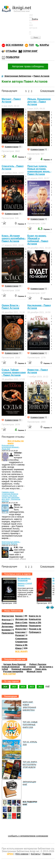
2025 (14, 687)
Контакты (35, 854)
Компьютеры (36, 619)
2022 (40, 687)
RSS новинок (22, 854)
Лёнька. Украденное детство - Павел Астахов (39, 102)
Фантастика (8, 616)
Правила (47, 854)
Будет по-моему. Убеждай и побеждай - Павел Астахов (38, 240)
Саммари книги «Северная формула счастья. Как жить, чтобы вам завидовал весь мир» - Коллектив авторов (11, 496)
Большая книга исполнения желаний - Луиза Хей (10, 447)
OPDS (10, 854)
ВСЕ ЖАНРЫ (22, 651)
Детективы (7, 627)
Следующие (47, 91)
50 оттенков (29, 667)
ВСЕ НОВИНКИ (14, 45)
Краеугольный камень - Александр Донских (11, 543)
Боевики (6, 630)
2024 (23, 687)
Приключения (9, 633)
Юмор (19, 648)
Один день (41, 669)
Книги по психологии (40, 616)
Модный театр (34, 671)
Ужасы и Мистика (25, 645)
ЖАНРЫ (44, 45)
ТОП (31, 45)
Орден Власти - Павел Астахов (11, 307)
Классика (20, 632)
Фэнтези (6, 620)
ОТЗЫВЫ (11, 51)
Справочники (22, 642)
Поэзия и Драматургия (41, 629)
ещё (48, 686)
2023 (32, 687)
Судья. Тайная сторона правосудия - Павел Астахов (14, 372)
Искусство (21, 629)
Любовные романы (12, 623)
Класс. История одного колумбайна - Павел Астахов (14, 238)
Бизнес (19, 616)
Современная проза (26, 639)
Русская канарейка (13, 671)
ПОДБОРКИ (13, 57)
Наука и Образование (40, 623)
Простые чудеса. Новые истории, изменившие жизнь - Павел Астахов (39, 170)
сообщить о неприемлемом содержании (28, 836)
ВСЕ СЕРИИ (9, 674)
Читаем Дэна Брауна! (14, 664)
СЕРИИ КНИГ (30, 51)
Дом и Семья (22, 623)
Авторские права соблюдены (28, 66)
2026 (5, 687)
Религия (20, 635)
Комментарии (12, 147)
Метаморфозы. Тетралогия (24, 580)
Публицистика (36, 632)
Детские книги (23, 619)
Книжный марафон (22, 669)
